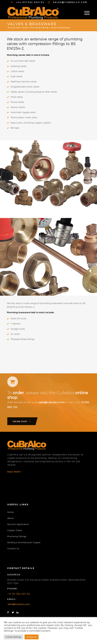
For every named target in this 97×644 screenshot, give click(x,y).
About (11, 518)
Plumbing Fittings (17, 536)
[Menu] (85, 13)
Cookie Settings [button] (13, 637)
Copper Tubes (15, 530)
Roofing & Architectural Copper (24, 542)
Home (11, 512)
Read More (15, 472)
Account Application (18, 524)
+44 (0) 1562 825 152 (19, 594)
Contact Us (13, 548)
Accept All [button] (32, 637)
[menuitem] (28, 2)
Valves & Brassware (32, 24)
